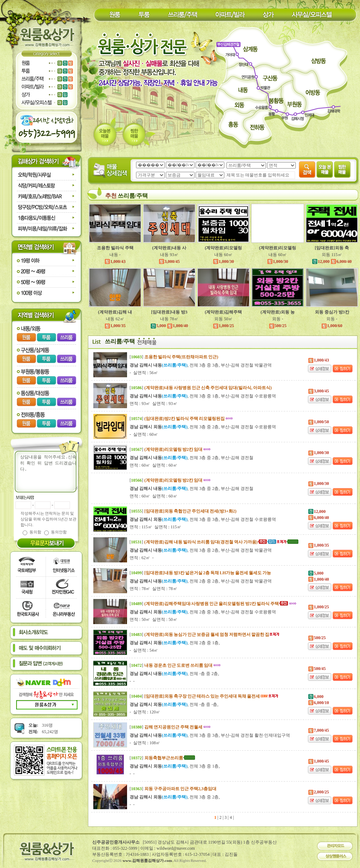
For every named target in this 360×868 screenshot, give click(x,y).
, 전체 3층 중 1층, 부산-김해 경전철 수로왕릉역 (203, 396)
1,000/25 (223, 326)
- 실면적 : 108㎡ (145, 743)
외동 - (278, 319)
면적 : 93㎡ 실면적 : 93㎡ (153, 404)
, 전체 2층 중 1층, (175, 643)
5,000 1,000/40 (169, 326)
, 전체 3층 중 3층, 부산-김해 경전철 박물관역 (201, 365)
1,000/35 (115, 326)
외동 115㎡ (332, 255)
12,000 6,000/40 (332, 261)
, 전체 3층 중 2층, (175, 797)
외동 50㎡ (223, 319)
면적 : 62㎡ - (142, 558)
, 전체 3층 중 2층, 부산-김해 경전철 (191, 458)
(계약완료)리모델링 (224, 248)
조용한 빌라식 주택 (115, 248)
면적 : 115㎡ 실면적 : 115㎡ (155, 527)
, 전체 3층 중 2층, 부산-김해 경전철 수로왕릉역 (203, 427)
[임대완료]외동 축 (332, 248)
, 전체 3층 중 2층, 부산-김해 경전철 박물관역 (201, 550)
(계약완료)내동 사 (169, 248)
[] (174, 357)
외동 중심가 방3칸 (332, 312)
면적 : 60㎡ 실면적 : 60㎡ (153, 465)
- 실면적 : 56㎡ (144, 373)
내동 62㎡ (115, 319)
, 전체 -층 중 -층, (174, 704)
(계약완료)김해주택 (224, 312)
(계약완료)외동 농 (278, 312)
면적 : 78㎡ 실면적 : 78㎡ (153, 589)
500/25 (278, 326)
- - (132, 681)
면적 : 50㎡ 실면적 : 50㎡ (153, 619)
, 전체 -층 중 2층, (174, 674)
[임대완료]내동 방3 (169, 312)
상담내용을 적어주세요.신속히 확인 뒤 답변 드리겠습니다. (51, 472)
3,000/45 (169, 261)
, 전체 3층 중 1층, (175, 766)
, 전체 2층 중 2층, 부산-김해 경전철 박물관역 (201, 581)
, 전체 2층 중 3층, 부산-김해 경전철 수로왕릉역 (203, 612)
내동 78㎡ (169, 319)
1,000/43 (115, 261)
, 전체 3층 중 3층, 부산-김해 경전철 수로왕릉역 (203, 519)
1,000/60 (332, 326)
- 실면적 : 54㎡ (144, 650)
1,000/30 (223, 261)
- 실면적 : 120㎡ (145, 712)
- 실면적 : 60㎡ (144, 434)
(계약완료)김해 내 (115, 312)
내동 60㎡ (223, 255)
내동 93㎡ (169, 255)
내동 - (115, 255)
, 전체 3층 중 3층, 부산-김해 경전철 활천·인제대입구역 (210, 735)
